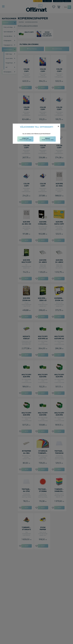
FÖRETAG (25, 139)
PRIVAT (48, 139)
